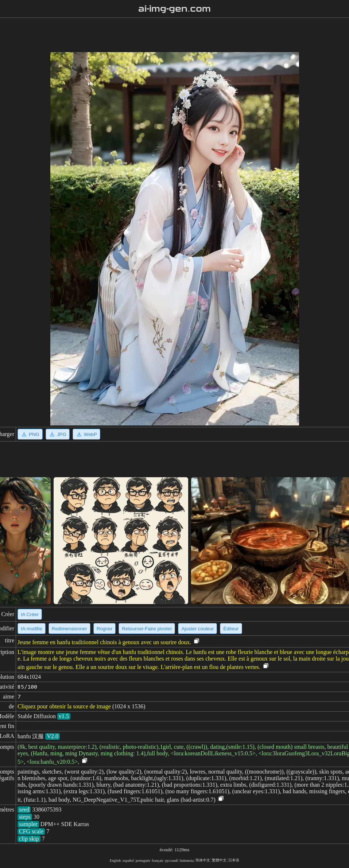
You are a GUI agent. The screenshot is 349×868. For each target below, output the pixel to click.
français (158, 861)
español (128, 861)
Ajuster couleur (197, 629)
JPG (58, 434)
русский (171, 861)
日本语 (234, 860)
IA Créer (30, 614)
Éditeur (231, 629)
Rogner (105, 629)
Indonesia (187, 861)
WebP (86, 434)
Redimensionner (69, 629)
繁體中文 (219, 860)
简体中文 (203, 860)
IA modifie (32, 629)
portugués (143, 861)
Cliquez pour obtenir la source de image (64, 706)
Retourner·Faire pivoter (147, 629)
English (115, 861)
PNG (30, 434)
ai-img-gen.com (174, 9)
